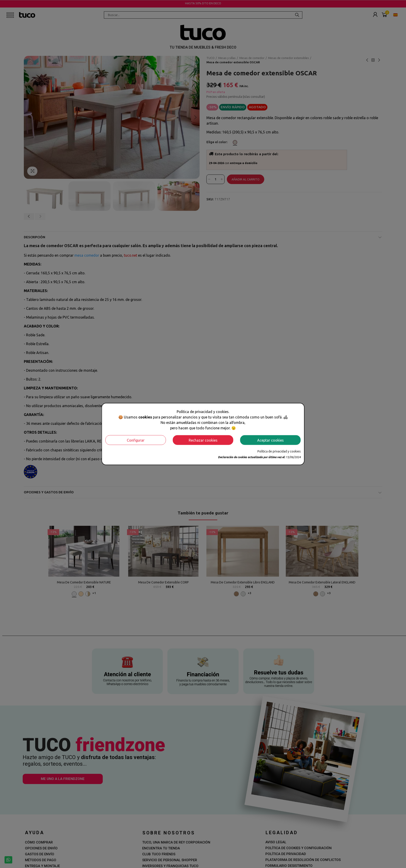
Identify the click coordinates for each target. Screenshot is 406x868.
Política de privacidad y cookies (279, 451)
